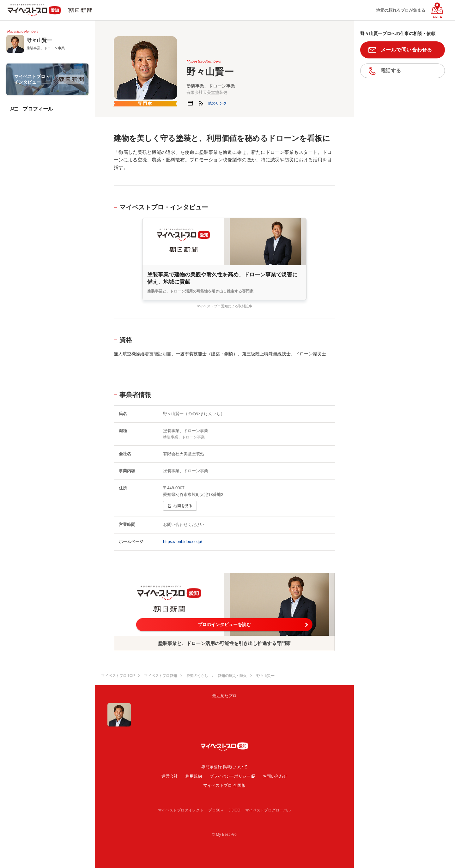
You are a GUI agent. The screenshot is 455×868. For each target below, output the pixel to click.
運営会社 (170, 776)
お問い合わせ (275, 776)
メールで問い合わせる (406, 50)
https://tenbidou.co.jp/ (183, 542)
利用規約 (194, 776)
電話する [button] (391, 71)
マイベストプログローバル (268, 810)
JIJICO (235, 810)
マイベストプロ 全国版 (224, 785)
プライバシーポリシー (230, 776)
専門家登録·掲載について (224, 767)
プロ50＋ (216, 810)
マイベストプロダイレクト (181, 810)
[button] (217, 103)
